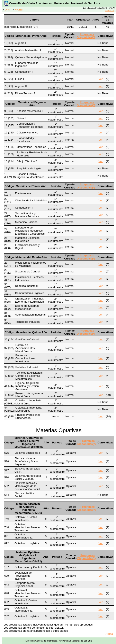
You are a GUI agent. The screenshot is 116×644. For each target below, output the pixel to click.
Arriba (109, 634)
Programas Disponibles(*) (86, 36)
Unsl (8, 10)
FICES (19, 10)
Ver (101, 79)
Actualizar (110, 11)
